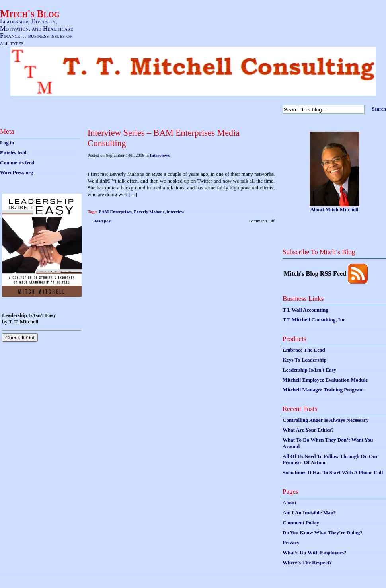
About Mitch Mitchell (334, 209)
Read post (102, 221)
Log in (7, 143)
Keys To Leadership (305, 360)
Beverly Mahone (149, 212)
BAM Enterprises (115, 212)
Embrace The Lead (304, 350)
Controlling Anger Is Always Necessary (326, 420)
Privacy (291, 542)
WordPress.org (17, 172)
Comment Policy (301, 523)
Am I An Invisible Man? (309, 513)
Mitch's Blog (30, 14)
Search (379, 109)
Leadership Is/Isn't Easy (309, 370)
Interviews (160, 155)
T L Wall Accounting (305, 310)
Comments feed (17, 163)
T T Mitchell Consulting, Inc (314, 320)
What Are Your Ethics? (308, 430)
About (289, 503)
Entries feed (13, 153)
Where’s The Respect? (307, 562)
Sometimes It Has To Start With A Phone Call (333, 472)
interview (175, 212)
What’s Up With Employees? (314, 552)
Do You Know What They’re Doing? (323, 533)
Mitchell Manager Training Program (323, 390)
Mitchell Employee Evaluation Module (325, 380)
